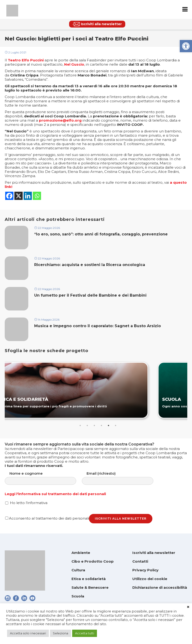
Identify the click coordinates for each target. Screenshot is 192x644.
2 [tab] (87, 425)
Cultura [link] (78, 570)
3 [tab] (94, 425)
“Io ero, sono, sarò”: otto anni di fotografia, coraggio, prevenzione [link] (101, 234)
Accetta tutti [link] (85, 633)
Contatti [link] (140, 561)
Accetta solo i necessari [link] (28, 633)
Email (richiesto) (122, 478)
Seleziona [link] (61, 633)
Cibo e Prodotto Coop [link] (93, 561)
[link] (186, 46)
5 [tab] (109, 425)
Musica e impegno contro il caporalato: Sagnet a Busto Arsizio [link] (98, 326)
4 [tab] (101, 425)
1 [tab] (80, 425)
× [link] (188, 607)
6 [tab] (116, 425)
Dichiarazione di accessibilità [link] (160, 587)
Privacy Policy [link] (145, 570)
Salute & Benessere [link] (90, 587)
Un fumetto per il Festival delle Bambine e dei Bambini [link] (91, 295)
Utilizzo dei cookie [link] (150, 579)
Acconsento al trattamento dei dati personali (47, 518)
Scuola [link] (78, 596)
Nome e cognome (45, 478)
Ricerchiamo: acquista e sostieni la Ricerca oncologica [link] (90, 265)
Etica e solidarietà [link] (89, 579)
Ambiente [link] (81, 553)
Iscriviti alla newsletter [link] (154, 553)
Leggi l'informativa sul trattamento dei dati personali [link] (55, 494)
